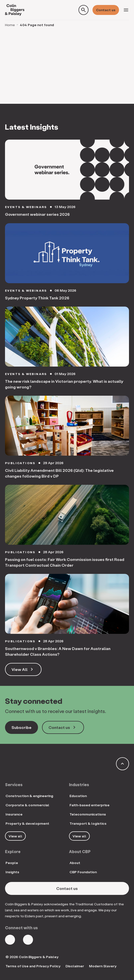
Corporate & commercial (27, 805)
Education (78, 796)
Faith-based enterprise (89, 805)
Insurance (14, 814)
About (75, 863)
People (12, 863)
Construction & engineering (29, 796)
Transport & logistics (88, 823)
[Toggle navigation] (126, 10)
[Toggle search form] (83, 10)
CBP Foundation (83, 872)
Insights (12, 872)
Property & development (27, 823)
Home (10, 25)
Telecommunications (88, 814)
